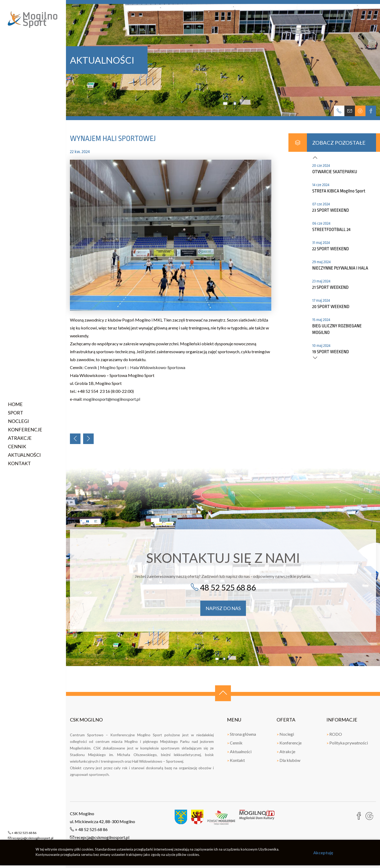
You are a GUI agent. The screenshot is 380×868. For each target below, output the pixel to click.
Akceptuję (323, 853)
